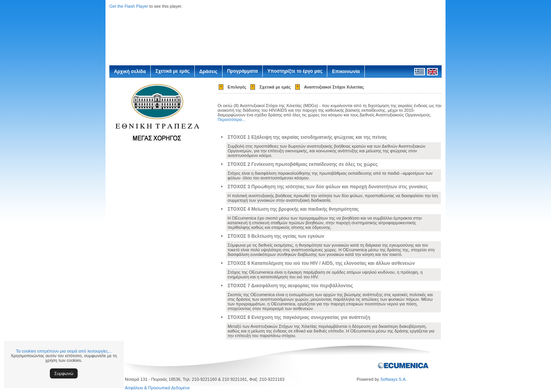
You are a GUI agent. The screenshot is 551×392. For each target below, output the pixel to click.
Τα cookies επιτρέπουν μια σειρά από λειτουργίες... (64, 351)
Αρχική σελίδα (130, 72)
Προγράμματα (242, 71)
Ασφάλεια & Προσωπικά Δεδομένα (157, 388)
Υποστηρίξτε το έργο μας (295, 71)
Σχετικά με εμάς (173, 71)
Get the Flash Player (129, 6)
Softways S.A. (393, 379)
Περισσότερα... (231, 119)
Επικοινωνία (346, 72)
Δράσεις (208, 72)
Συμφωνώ (64, 373)
